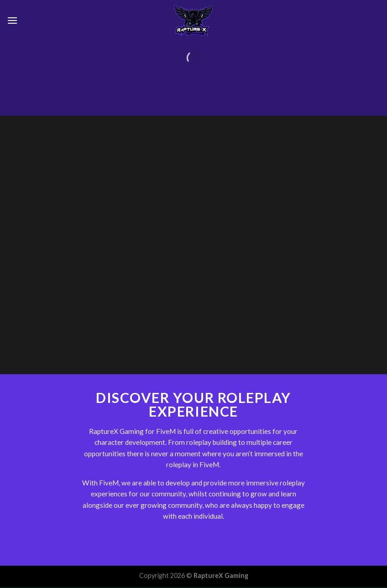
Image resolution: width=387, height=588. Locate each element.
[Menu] (12, 20)
